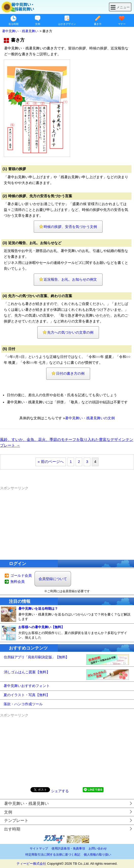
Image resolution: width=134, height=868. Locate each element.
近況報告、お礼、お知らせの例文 (70, 279)
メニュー (120, 7)
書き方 (98, 24)
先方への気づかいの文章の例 (70, 332)
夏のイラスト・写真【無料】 (27, 695)
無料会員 (18, 582)
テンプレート (16, 820)
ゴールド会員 (21, 575)
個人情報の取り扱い (97, 855)
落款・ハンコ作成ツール (23, 704)
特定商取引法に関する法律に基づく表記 (53, 855)
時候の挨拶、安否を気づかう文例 (70, 227)
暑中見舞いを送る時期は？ (38, 609)
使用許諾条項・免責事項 (68, 848)
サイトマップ (39, 848)
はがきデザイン (67, 24)
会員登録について (53, 579)
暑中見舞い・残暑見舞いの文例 (90, 418)
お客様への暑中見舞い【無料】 (41, 627)
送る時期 (13, 24)
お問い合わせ (98, 848)
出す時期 (12, 829)
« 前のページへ (51, 462)
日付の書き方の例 (70, 373)
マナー (122, 24)
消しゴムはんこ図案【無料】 (27, 672)
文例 (38, 24)
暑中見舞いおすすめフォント (27, 686)
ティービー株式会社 (31, 864)
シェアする (60, 791)
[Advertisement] (67, 523)
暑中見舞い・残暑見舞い (26, 803)
